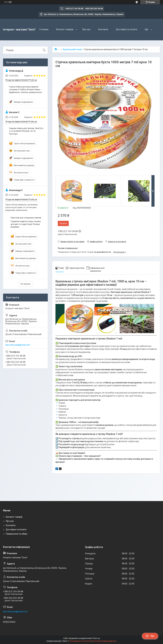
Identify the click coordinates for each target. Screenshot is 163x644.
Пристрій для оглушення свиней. (26, 218)
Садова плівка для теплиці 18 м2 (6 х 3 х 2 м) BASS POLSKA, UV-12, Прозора (26, 131)
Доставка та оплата (126, 29)
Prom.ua (96, 638)
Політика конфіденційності (105, 641)
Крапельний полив (72, 49)
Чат (150, 636)
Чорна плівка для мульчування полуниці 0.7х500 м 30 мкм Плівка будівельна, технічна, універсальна (25, 89)
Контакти (103, 29)
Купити (63, 223)
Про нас (86, 29)
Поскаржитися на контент (80, 641)
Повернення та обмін (17, 534)
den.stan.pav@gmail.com (18, 345)
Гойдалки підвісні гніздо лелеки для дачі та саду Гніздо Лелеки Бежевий (26, 224)
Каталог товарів (65, 29)
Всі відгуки (25, 284)
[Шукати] (44, 50)
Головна (44, 29)
